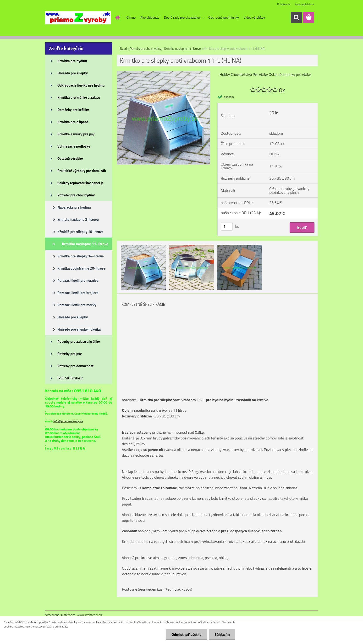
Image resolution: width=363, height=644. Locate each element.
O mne (131, 17)
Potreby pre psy (70, 354)
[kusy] (227, 226)
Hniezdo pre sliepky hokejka (79, 329)
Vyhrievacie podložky (74, 146)
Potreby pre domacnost (75, 366)
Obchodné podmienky (224, 17)
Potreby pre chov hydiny (76, 195)
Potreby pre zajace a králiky (79, 341)
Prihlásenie (284, 4)
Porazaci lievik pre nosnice (78, 280)
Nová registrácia (304, 4)
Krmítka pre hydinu (72, 61)
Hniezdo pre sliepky (73, 317)
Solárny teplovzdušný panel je (80, 183)
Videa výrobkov (254, 17)
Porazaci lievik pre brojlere (78, 293)
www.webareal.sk (90, 615)
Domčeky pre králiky (73, 110)
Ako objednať (150, 17)
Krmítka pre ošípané (73, 122)
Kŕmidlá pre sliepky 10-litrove (80, 232)
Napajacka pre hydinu (74, 207)
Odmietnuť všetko (185, 634)
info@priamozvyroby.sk (68, 421)
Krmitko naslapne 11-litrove (85, 244)
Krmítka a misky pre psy (76, 134)
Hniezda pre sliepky (73, 73)
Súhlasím (222, 634)
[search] (296, 17)
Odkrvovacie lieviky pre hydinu (81, 85)
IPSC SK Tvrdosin (70, 378)
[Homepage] (117, 17)
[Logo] (78, 18)
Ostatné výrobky (70, 158)
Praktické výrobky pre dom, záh (82, 171)
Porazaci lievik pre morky (77, 305)
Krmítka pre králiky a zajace (79, 97)
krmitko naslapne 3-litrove (78, 219)
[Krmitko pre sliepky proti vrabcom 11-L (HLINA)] (164, 73)
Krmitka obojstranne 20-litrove (81, 268)
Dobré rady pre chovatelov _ (184, 17)
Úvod (123, 49)
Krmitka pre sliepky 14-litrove (81, 256)
